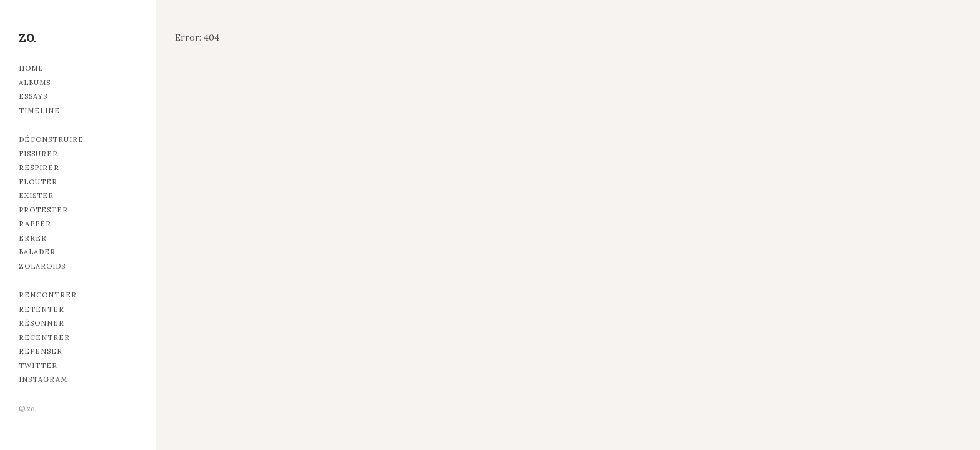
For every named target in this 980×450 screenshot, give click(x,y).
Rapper (35, 224)
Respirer (39, 167)
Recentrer (44, 337)
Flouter (38, 182)
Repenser (41, 351)
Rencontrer (48, 295)
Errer (33, 238)
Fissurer (38, 154)
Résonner (42, 323)
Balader (37, 252)
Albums (35, 82)
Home (31, 68)
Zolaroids (42, 266)
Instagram (43, 379)
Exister (36, 196)
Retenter (42, 309)
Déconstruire (51, 139)
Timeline (39, 111)
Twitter (38, 366)
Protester (43, 210)
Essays (33, 96)
